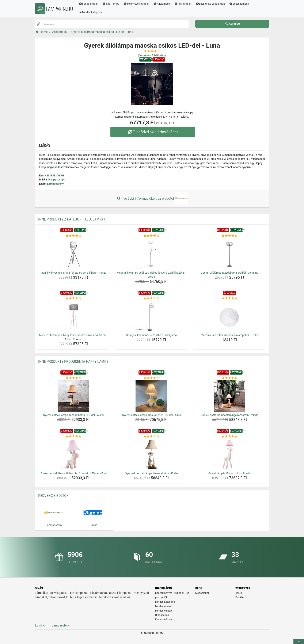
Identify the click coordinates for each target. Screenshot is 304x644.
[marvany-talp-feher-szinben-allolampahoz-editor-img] (230, 316)
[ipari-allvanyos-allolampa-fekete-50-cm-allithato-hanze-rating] (74, 236)
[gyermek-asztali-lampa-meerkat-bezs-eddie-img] (151, 454)
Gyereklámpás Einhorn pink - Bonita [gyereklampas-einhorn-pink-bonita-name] (229, 473)
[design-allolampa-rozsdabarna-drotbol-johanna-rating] (230, 236)
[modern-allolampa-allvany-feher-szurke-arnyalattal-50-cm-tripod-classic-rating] (74, 298)
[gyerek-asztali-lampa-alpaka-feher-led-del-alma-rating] (151, 378)
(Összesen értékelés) (152, 55)
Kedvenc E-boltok (53, 495)
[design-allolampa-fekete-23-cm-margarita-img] (151, 316)
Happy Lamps (57, 179)
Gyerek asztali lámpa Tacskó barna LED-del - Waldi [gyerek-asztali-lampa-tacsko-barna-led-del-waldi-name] (73, 415)
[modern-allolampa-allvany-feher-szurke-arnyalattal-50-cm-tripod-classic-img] (74, 316)
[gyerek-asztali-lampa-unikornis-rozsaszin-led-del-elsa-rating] (74, 437)
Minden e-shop (164, 611)
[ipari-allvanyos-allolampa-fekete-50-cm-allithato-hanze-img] (74, 254)
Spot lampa (112, 4)
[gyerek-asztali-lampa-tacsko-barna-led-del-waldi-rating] (74, 378)
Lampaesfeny (55, 184)
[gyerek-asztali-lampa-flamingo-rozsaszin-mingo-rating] (230, 378)
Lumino (40, 625)
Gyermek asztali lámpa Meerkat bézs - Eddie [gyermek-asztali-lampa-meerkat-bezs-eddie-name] (151, 473)
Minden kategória (91, 12)
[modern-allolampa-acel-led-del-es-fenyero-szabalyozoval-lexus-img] (151, 254)
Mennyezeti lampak (137, 4)
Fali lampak (184, 4)
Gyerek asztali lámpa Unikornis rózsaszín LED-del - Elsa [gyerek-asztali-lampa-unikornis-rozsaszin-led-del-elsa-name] (73, 473)
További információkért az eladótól (152, 199)
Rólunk (239, 593)
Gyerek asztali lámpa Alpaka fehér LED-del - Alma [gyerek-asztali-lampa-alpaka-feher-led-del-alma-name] (151, 415)
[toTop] (299, 642)
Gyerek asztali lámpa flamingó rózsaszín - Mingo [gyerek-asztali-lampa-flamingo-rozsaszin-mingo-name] (229, 415)
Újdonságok (162, 615)
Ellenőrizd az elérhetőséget (153, 132)
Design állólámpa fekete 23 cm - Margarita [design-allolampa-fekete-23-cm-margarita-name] (151, 335)
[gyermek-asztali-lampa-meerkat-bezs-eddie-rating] (151, 437)
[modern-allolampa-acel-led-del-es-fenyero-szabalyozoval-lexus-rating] (151, 236)
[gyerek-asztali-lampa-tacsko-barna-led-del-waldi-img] (74, 396)
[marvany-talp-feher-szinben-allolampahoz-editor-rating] (230, 298)
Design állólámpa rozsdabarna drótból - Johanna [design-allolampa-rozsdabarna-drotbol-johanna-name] (229, 273)
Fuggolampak (89, 4)
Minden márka (163, 606)
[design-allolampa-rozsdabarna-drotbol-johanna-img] (230, 254)
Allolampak (162, 4)
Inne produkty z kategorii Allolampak (72, 219)
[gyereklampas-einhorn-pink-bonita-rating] (230, 437)
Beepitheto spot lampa (211, 4)
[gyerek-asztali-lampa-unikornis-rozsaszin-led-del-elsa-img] (74, 454)
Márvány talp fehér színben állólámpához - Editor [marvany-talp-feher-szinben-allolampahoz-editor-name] (229, 335)
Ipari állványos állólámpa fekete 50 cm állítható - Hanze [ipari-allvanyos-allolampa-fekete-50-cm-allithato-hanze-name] (73, 273)
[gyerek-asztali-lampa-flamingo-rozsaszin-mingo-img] (230, 396)
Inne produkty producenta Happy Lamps (73, 361)
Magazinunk (202, 593)
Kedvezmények (164, 620)
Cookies (240, 597)
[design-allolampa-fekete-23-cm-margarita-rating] (151, 298)
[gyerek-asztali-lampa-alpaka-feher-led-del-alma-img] (151, 396)
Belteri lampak (240, 4)
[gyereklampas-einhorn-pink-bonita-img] (230, 454)
